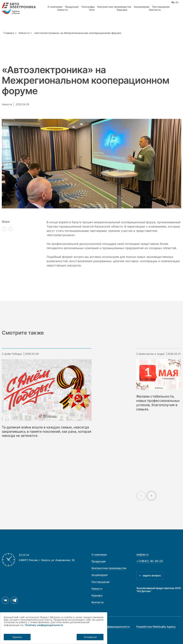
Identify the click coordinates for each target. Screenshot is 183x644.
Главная (9, 33)
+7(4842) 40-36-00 (150, 561)
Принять (17, 637)
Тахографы (88, 7)
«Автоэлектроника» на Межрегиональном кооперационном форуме (78, 33)
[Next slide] (151, 496)
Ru (173, 2)
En (177, 2)
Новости (62, 10)
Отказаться (90, 637)
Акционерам (142, 7)
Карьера (122, 10)
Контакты (155, 10)
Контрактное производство (114, 7)
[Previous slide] (141, 496)
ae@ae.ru (143, 555)
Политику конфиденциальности (44, 625)
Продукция (72, 7)
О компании (55, 7)
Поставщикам (161, 7)
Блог (92, 10)
